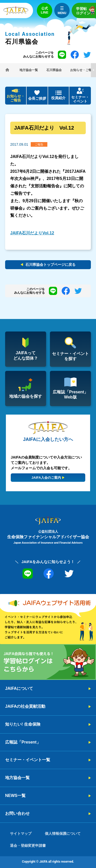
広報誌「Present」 (23, 742)
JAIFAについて (19, 688)
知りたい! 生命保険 (23, 724)
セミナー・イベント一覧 (28, 760)
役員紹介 (58, 98)
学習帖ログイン (86, 10)
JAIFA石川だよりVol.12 (32, 233)
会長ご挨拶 (37, 98)
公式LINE (45, 10)
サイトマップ (21, 833)
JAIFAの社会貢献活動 (25, 706)
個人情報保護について (63, 833)
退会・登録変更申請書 (28, 846)
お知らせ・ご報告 (16, 98)
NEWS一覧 (15, 796)
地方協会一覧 (17, 778)
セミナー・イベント (80, 99)
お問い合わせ (17, 813)
